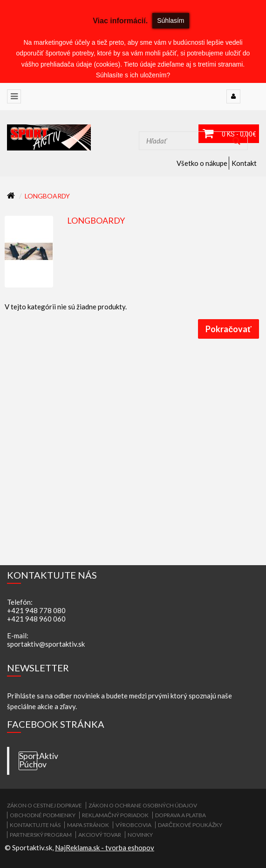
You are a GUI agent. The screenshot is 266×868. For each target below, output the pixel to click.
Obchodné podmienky (43, 815)
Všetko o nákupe (202, 163)
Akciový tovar (100, 835)
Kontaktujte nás (35, 825)
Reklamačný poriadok (115, 815)
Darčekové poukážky (190, 825)
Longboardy (47, 196)
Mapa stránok (88, 825)
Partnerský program (41, 835)
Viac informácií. (120, 21)
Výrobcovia (133, 825)
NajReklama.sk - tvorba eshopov (105, 847)
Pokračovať (228, 329)
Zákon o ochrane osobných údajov (143, 805)
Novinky (140, 835)
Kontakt (244, 163)
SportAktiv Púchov (28, 760)
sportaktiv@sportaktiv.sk (46, 644)
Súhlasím (171, 21)
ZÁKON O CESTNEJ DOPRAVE (44, 805)
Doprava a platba (181, 815)
